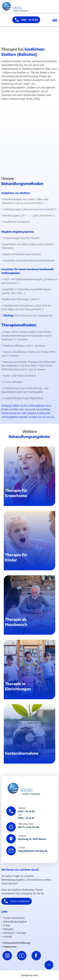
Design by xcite (30, 975)
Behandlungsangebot (15, 922)
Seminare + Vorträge (15, 933)
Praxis (7, 925)
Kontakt (8, 937)
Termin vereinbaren (14, 918)
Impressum (10, 947)
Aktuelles (8, 929)
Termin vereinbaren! (20, 901)
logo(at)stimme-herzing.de (33, 851)
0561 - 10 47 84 (30, 20)
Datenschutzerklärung (17, 943)
